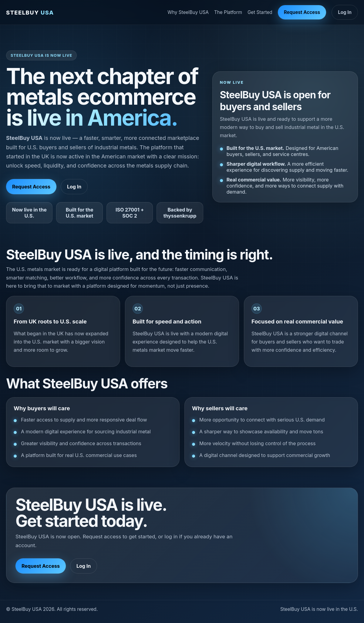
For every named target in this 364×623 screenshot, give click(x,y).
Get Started (260, 12)
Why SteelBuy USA (188, 12)
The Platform (228, 12)
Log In (345, 12)
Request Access (302, 12)
